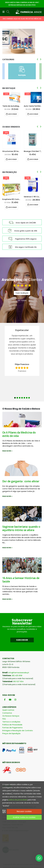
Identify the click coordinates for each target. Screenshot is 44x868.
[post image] (22, 420)
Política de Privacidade (12, 725)
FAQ (4, 719)
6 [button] (27, 398)
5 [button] (24, 398)
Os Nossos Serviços (11, 716)
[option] (22, 351)
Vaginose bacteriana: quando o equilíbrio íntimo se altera (21, 528)
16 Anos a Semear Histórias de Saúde (21, 580)
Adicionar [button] (13, 114)
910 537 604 (18, 681)
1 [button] (15, 398)
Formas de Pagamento (12, 728)
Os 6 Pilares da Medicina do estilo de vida (19, 434)
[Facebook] (5, 700)
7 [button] (29, 398)
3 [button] (20, 398)
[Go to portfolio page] (22, 41)
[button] (4, 12)
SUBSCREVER (22, 640)
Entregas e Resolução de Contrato (18, 730)
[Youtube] (10, 700)
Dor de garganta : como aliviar (21, 481)
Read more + (7, 451)
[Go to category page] (22, 71)
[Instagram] (15, 700)
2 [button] (17, 398)
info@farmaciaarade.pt (19, 673)
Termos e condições (11, 722)
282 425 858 (17, 675)
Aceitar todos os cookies (24, 817)
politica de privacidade (18, 800)
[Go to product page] (11, 97)
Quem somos (8, 710)
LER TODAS (22, 300)
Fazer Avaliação (22, 293)
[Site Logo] (29, 12)
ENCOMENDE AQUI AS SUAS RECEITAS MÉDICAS (22, 19)
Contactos (7, 713)
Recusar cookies (24, 811)
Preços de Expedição (11, 733)
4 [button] (22, 398)
